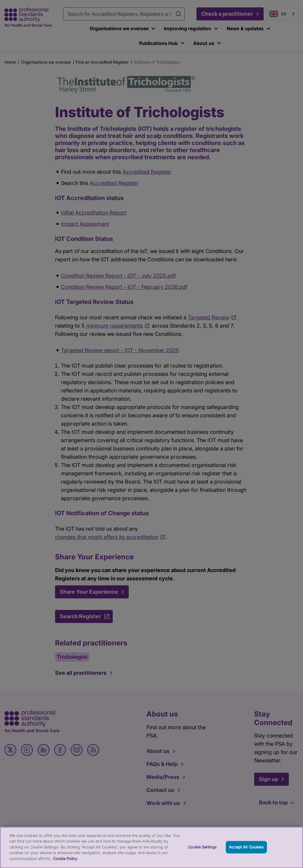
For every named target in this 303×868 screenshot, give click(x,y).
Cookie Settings (202, 850)
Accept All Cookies (246, 850)
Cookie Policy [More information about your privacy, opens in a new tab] (65, 862)
